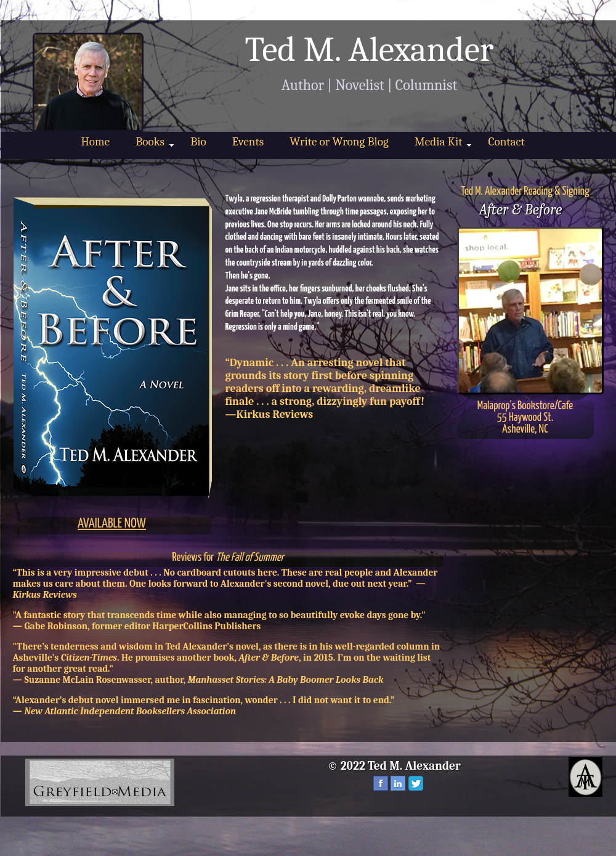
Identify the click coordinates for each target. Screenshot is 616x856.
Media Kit (443, 142)
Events (248, 142)
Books (155, 142)
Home (96, 142)
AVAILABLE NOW (112, 524)
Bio (198, 142)
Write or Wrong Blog (339, 142)
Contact (506, 142)
